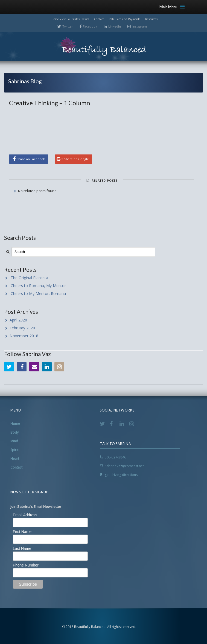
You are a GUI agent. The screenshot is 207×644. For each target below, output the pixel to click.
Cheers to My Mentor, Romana (38, 293)
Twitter (68, 26)
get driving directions (121, 475)
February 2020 (22, 328)
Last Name (22, 548)
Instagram (140, 26)
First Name (22, 532)
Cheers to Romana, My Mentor (38, 286)
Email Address (25, 515)
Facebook (90, 26)
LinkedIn (115, 26)
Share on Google (77, 159)
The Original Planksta (29, 278)
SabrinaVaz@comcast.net (124, 466)
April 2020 (18, 320)
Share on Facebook (31, 159)
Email (34, 367)
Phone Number (26, 565)
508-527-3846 (115, 457)
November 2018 (24, 336)
